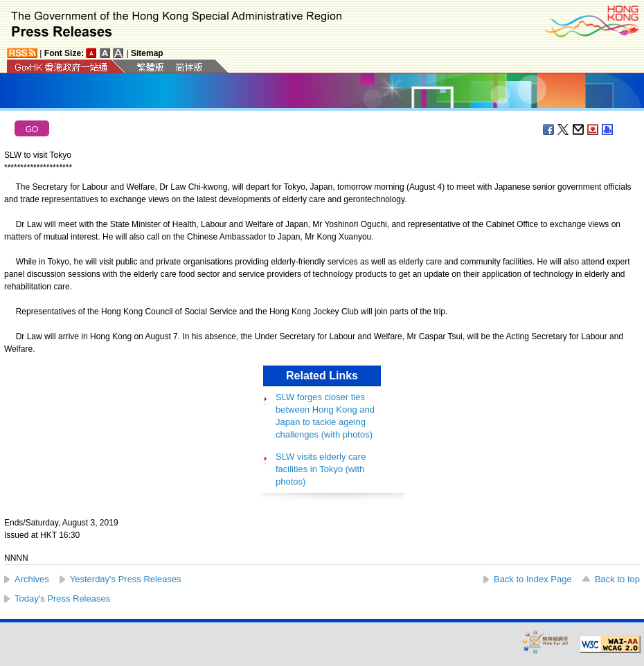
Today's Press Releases (62, 598)
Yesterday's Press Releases (126, 579)
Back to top (617, 579)
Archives (32, 579)
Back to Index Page (533, 579)
